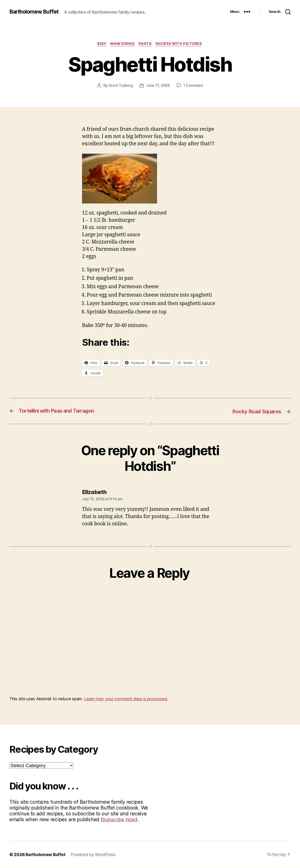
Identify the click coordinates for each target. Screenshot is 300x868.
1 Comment (194, 86)
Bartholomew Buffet (35, 12)
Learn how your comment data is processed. (126, 699)
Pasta (146, 44)
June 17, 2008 (158, 86)
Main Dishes (122, 44)
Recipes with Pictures (181, 44)
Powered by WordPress (94, 855)
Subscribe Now (120, 820)
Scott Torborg (120, 86)
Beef (101, 44)
